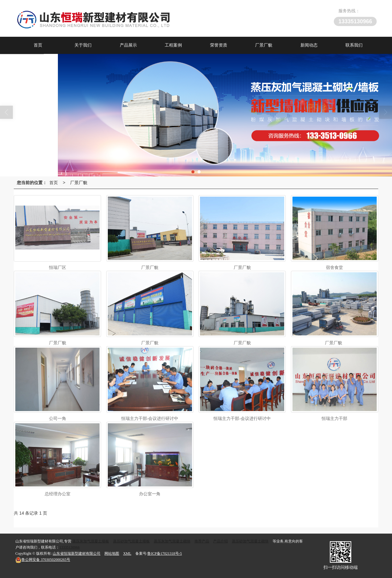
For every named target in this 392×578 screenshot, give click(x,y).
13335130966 (70, 547)
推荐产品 (202, 541)
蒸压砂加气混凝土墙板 (131, 541)
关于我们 (83, 45)
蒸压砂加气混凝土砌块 (250, 541)
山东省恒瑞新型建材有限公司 (77, 553)
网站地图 (112, 553)
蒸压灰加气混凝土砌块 (172, 541)
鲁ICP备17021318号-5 (165, 553)
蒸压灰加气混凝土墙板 (91, 541)
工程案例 (173, 45)
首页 (38, 45)
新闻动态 (309, 45)
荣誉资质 (219, 45)
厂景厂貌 (264, 45)
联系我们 (354, 45)
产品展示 (128, 45)
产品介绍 (221, 541)
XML (127, 553)
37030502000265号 (43, 560)
